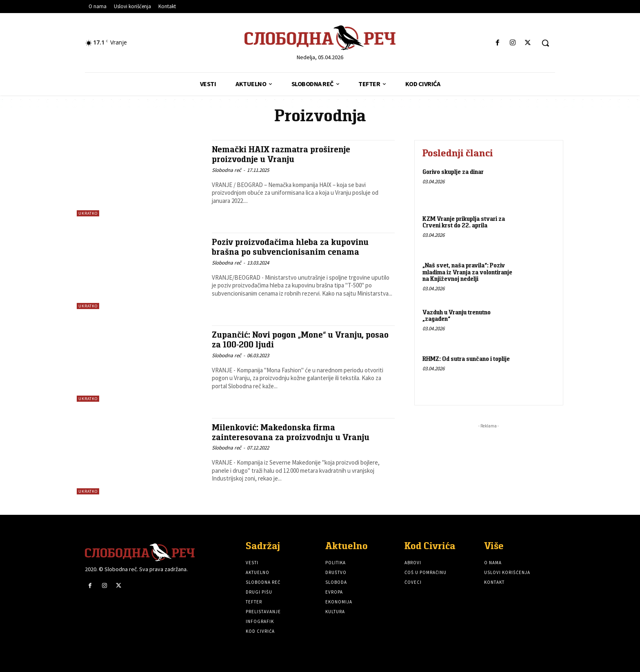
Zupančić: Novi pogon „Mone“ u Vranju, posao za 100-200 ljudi (300, 339)
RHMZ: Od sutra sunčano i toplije (466, 359)
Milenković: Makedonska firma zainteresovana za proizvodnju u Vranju (291, 432)
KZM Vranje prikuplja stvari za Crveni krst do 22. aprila (464, 222)
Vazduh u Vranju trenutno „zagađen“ (457, 316)
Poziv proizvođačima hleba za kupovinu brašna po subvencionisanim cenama (291, 247)
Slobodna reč (227, 169)
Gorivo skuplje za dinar (453, 172)
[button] (545, 43)
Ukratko (88, 213)
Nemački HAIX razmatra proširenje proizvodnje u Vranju (281, 154)
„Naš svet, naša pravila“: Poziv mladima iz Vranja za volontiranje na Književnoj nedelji (467, 272)
